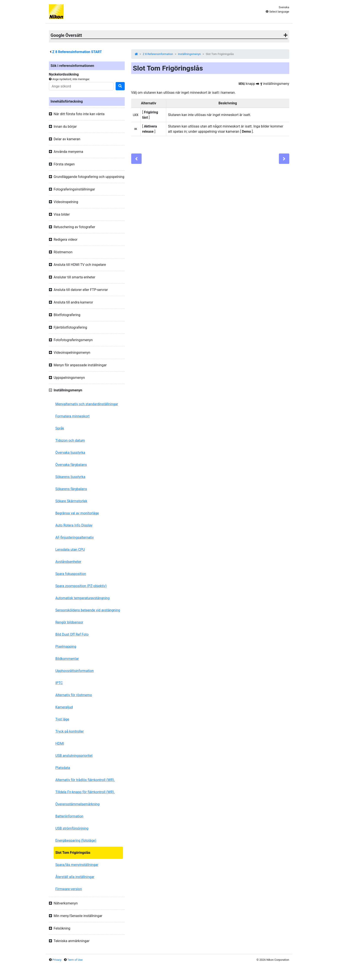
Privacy (57, 960)
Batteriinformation (70, 816)
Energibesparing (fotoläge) (76, 840)
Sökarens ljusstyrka (70, 477)
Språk (60, 428)
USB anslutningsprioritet (74, 756)
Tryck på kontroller (70, 731)
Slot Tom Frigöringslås (73, 853)
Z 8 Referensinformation (158, 54)
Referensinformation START (77, 52)
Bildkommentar (67, 659)
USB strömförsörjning (72, 828)
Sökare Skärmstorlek (71, 501)
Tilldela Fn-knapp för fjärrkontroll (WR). (85, 792)
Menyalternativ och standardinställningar (87, 404)
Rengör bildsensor (69, 622)
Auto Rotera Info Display (74, 525)
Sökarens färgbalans (71, 489)
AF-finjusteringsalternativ (75, 537)
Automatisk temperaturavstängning (83, 598)
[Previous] (136, 159)
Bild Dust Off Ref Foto (72, 634)
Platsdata (63, 768)
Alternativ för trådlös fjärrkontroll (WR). (85, 780)
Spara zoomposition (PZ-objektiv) (81, 586)
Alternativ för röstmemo (74, 695)
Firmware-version (69, 889)
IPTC (59, 683)
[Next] (284, 159)
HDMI (60, 743)
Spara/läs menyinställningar (77, 865)
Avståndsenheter (68, 562)
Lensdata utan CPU (70, 550)
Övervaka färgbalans (71, 465)
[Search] (81, 86)
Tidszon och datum (70, 440)
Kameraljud (64, 707)
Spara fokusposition (71, 574)
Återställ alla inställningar (75, 877)
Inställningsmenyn (189, 54)
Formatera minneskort (73, 416)
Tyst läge (62, 719)
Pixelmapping (66, 647)
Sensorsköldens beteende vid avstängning (88, 610)
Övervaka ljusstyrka (70, 453)
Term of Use (75, 960)
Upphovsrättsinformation (75, 671)
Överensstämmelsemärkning (78, 804)
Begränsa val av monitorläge (77, 513)
